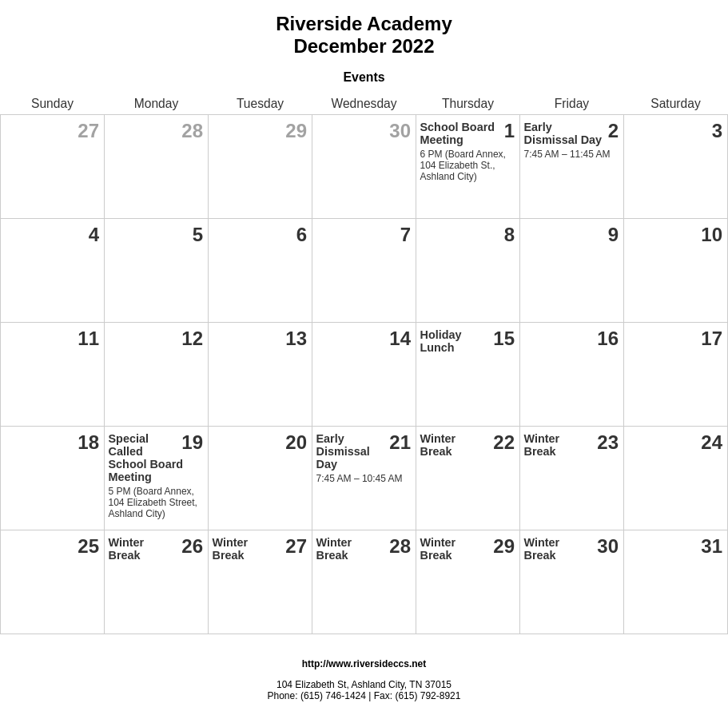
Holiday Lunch (441, 341)
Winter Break (438, 445)
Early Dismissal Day (563, 133)
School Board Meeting (458, 133)
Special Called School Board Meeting (146, 458)
